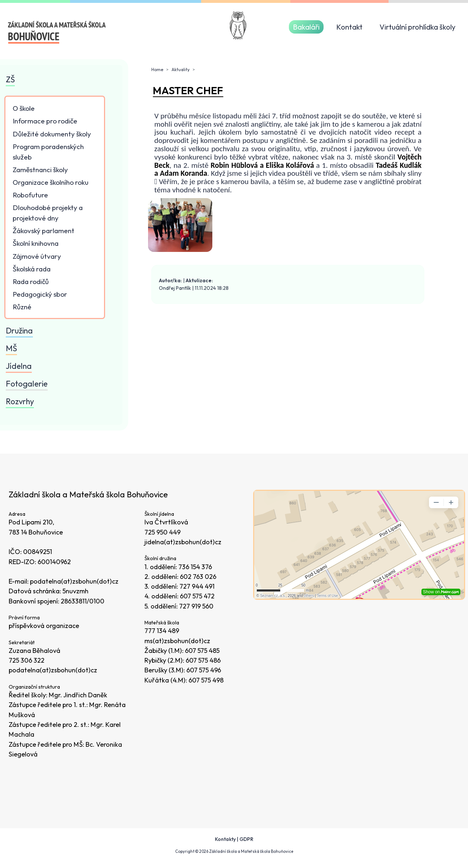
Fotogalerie (27, 384)
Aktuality (181, 69)
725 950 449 (162, 532)
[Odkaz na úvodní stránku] (57, 32)
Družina (19, 331)
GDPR (246, 839)
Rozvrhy (20, 401)
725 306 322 (27, 660)
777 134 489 (162, 631)
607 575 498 (206, 680)
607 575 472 (197, 596)
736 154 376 (195, 567)
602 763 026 (198, 577)
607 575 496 (204, 670)
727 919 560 (196, 606)
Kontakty (225, 839)
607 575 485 (202, 651)
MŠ (11, 348)
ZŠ (10, 79)
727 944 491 (197, 586)
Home (157, 69)
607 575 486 (203, 660)
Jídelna (19, 366)
